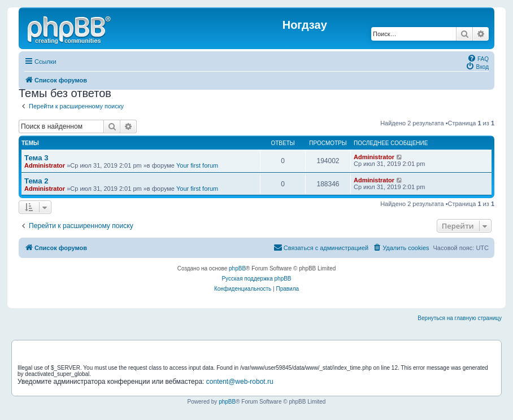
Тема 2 (36, 181)
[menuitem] (478, 58)
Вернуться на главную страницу (460, 318)
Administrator (45, 165)
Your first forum (197, 165)
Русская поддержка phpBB (256, 279)
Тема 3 (36, 158)
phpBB (237, 268)
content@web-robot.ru (240, 382)
